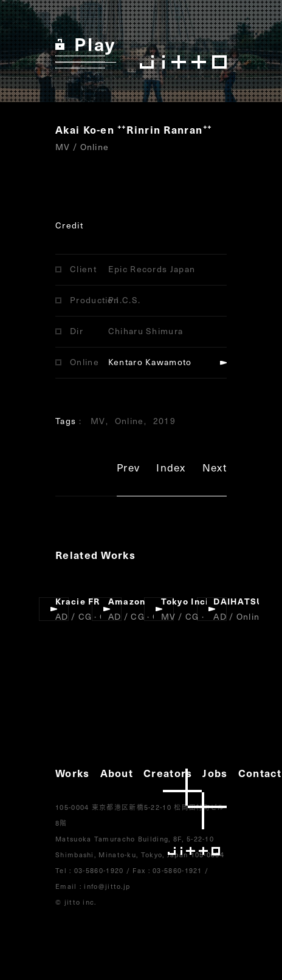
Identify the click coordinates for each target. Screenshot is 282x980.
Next (215, 469)
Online (129, 421)
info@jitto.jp (107, 886)
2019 (164, 421)
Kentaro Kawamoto (150, 362)
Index (171, 469)
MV (98, 421)
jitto (195, 812)
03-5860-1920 (99, 870)
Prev (128, 469)
